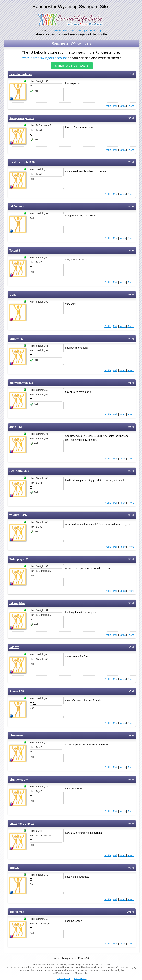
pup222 (14, 868)
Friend (131, 106)
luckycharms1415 (21, 383)
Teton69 (15, 250)
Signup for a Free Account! (72, 65)
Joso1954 (16, 427)
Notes (122, 106)
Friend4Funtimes (21, 74)
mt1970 (14, 647)
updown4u (17, 339)
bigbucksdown (19, 779)
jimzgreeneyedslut (22, 118)
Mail (115, 106)
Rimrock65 (17, 691)
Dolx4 (13, 294)
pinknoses (16, 735)
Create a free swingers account (43, 58)
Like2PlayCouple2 (22, 824)
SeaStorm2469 (19, 471)
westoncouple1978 (22, 162)
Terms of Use (63, 979)
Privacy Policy (80, 979)
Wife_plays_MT (20, 559)
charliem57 (17, 912)
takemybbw (17, 603)
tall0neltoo (17, 206)
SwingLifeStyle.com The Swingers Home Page (77, 30)
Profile (108, 106)
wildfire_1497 (18, 515)
